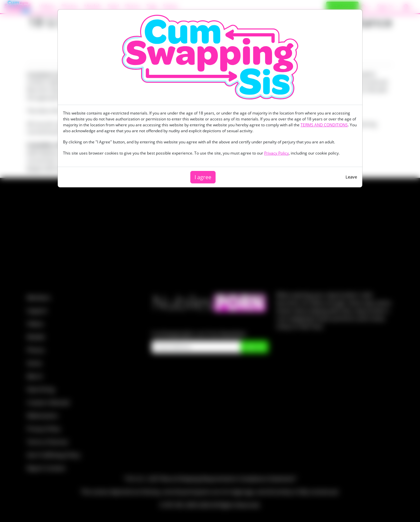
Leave (351, 177)
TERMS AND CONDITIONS (324, 125)
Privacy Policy (276, 153)
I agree (203, 177)
